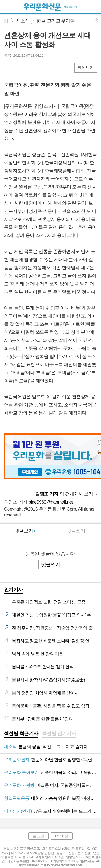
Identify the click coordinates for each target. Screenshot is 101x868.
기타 (41, 67)
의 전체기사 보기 (64, 494)
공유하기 (95, 21)
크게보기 (86, 68)
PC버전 (62, 836)
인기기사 (13, 590)
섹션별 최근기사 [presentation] (21, 734)
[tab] (21, 734)
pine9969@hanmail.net (51, 502)
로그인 (39, 836)
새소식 (23, 21)
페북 (9, 67)
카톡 (30, 67)
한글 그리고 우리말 (55, 21)
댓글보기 (25, 531)
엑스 (20, 67)
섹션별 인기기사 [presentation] (59, 734)
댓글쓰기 (76, 531)
